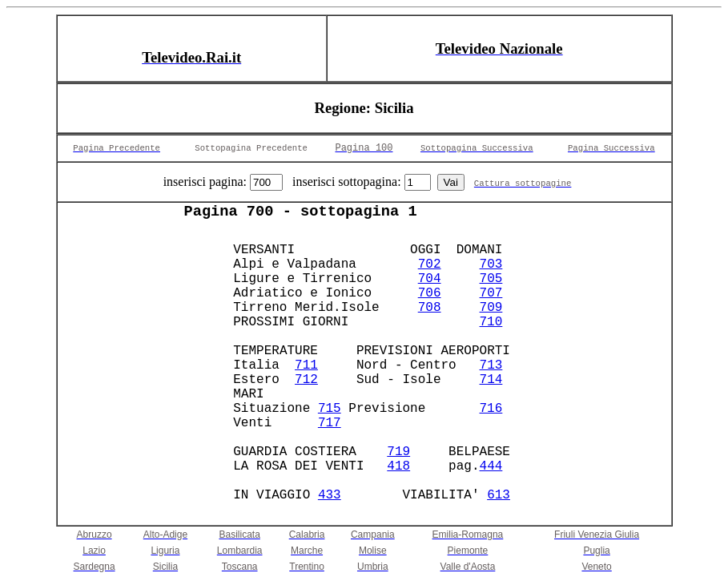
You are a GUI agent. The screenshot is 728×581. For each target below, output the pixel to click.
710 (491, 322)
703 (491, 264)
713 (491, 365)
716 (491, 409)
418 (398, 466)
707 (491, 293)
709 (491, 308)
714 (491, 380)
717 (330, 423)
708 (430, 308)
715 (330, 409)
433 (330, 495)
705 (491, 279)
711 (306, 365)
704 (430, 279)
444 (491, 466)
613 (499, 495)
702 (430, 264)
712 (306, 380)
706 (430, 293)
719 (398, 452)
